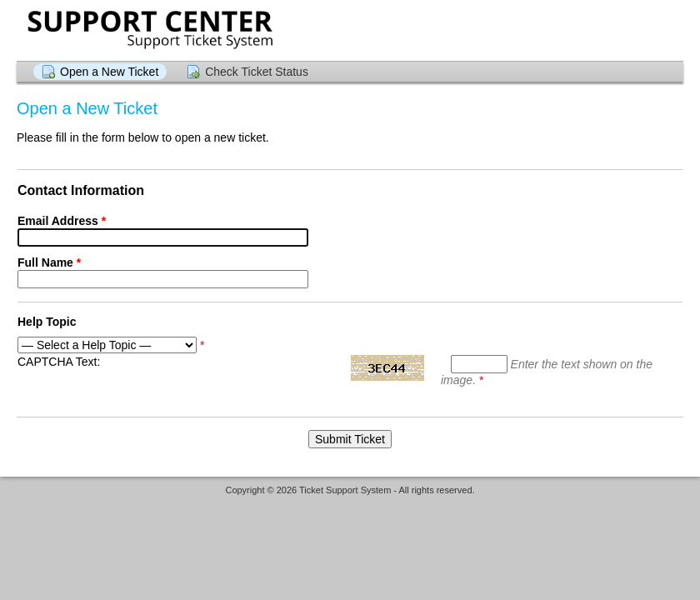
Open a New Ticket (109, 72)
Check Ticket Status (257, 72)
